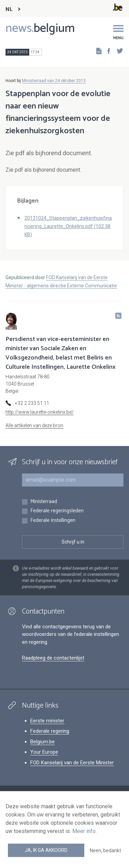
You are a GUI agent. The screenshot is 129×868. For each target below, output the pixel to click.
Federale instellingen (53, 521)
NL (9, 9)
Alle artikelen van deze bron (34, 425)
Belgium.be (42, 742)
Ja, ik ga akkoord (46, 850)
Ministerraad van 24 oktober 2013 (54, 81)
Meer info (84, 831)
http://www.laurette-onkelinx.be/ (40, 412)
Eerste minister (47, 721)
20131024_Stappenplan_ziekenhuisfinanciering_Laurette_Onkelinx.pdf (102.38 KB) (68, 226)
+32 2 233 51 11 (32, 403)
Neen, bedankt (105, 850)
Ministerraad (44, 502)
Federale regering (50, 731)
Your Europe (44, 752)
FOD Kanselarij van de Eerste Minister (72, 763)
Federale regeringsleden (57, 511)
